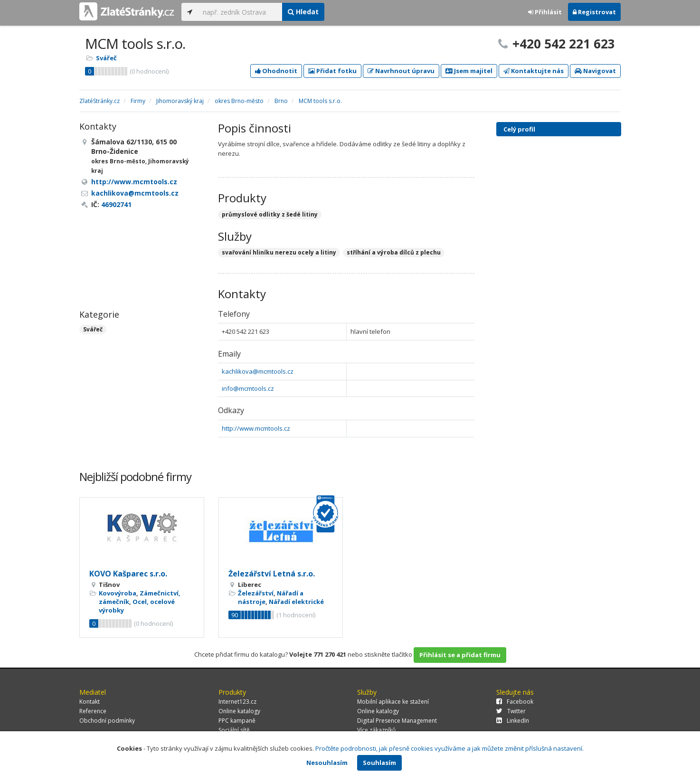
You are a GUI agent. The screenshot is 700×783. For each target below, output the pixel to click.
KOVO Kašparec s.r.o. (128, 574)
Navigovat (595, 71)
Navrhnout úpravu (401, 71)
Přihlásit (545, 12)
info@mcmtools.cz (248, 388)
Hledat (303, 12)
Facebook (515, 702)
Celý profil (519, 129)
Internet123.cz (237, 702)
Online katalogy (239, 711)
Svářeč (106, 58)
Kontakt (90, 702)
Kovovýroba (118, 593)
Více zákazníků (376, 730)
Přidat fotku (332, 71)
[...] (240, 12)
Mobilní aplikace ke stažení (393, 702)
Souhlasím (379, 763)
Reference (93, 711)
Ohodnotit (276, 71)
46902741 (116, 204)
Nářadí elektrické (296, 602)
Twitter (511, 711)
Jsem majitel (469, 71)
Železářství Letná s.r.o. (272, 574)
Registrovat (594, 12)
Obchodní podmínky (107, 721)
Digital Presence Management (397, 721)
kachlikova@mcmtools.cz (258, 371)
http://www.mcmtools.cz (256, 428)
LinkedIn (513, 721)
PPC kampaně (237, 721)
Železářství (256, 593)
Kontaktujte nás (534, 71)
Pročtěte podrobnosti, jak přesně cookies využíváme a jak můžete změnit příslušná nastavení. (449, 748)
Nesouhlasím (327, 763)
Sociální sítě (234, 730)
